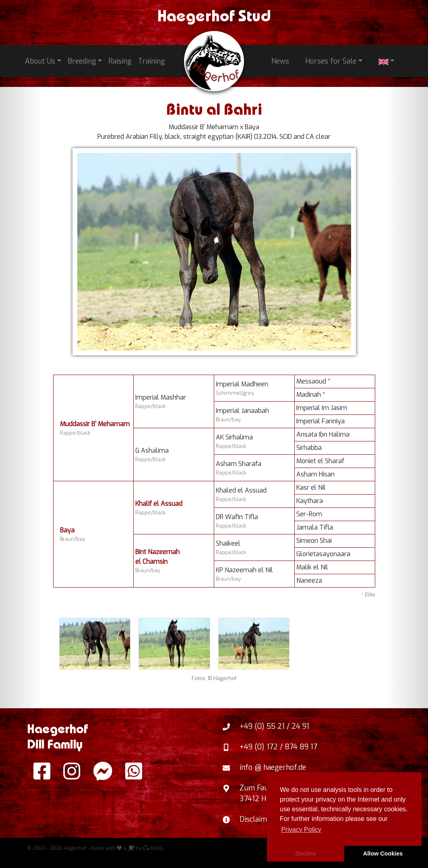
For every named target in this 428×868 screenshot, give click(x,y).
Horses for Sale (331, 61)
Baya (67, 530)
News (280, 61)
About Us (40, 61)
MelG (153, 848)
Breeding (82, 61)
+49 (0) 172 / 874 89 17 (278, 747)
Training (152, 61)
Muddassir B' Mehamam (95, 424)
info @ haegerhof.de (273, 767)
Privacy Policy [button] (301, 830)
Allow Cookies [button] (383, 854)
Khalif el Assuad (159, 504)
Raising (120, 61)
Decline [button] (305, 854)
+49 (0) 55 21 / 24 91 (274, 726)
